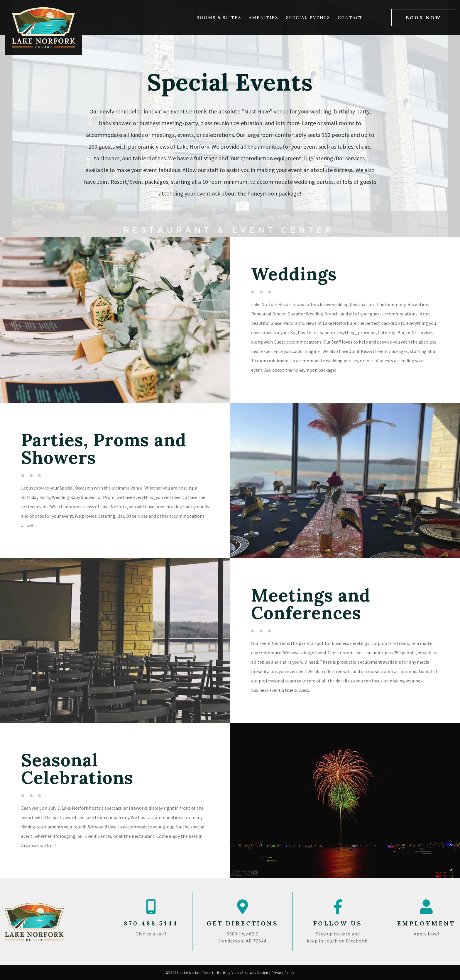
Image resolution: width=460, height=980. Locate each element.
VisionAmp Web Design (249, 973)
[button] (423, 18)
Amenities (263, 18)
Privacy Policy (284, 973)
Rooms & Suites (219, 18)
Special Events (308, 18)
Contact (350, 18)
